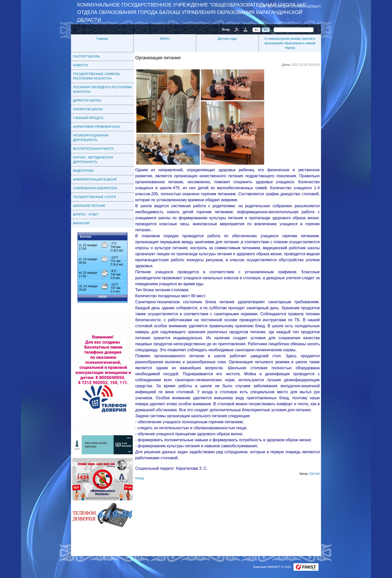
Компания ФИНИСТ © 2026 (272, 567)
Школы (165, 38)
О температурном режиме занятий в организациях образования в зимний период (290, 43)
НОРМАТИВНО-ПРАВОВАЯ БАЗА (96, 127)
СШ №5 (314, 474)
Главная (102, 39)
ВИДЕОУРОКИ (83, 171)
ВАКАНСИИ (81, 223)
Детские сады (227, 39)
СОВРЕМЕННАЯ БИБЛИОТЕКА (95, 188)
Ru (266, 29)
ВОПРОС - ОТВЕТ (86, 214)
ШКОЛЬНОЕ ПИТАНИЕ (89, 206)
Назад (139, 478)
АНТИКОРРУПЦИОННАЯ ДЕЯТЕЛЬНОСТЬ (91, 138)
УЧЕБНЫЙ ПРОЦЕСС (88, 118)
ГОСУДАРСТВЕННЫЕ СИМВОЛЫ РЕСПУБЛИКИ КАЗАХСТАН (96, 76)
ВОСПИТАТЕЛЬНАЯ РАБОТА (93, 149)
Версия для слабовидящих (294, 6)
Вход (226, 29)
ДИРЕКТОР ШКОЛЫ (87, 100)
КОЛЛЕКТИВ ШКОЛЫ (88, 109)
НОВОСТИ (80, 65)
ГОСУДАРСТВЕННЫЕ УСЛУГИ (94, 197)
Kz (257, 29)
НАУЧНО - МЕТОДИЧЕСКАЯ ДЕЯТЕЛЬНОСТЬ (93, 160)
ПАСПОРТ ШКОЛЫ (86, 56)
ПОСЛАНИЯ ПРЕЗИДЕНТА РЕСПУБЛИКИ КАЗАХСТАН (102, 89)
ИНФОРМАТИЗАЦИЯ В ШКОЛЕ (95, 179)
